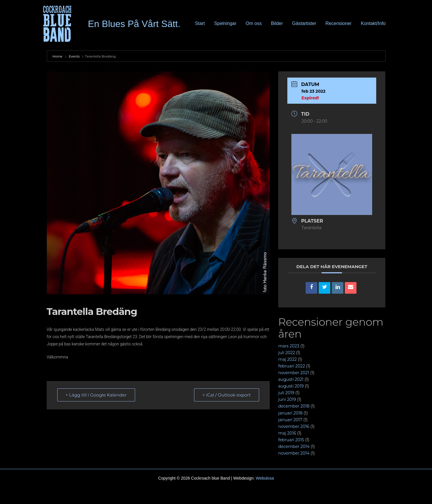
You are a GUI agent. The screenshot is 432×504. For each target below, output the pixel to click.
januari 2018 (290, 413)
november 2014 (294, 453)
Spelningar (225, 23)
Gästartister (304, 23)
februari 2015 (291, 440)
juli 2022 (287, 353)
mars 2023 (289, 346)
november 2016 (294, 426)
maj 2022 (288, 359)
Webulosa (265, 478)
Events (74, 56)
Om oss (254, 23)
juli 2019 (286, 393)
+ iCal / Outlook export (227, 395)
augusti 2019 (291, 386)
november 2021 (294, 373)
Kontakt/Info (373, 23)
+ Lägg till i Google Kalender (96, 395)
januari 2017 (290, 420)
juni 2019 (287, 399)
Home (58, 56)
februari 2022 (292, 366)
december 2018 (294, 406)
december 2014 (294, 446)
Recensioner (338, 23)
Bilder (277, 23)
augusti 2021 (291, 379)
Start (200, 23)
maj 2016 (287, 433)
